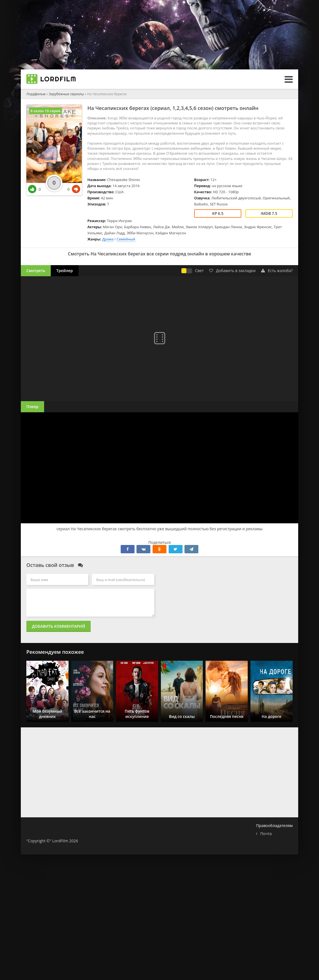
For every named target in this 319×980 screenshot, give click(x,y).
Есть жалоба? (277, 271)
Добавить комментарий (59, 626)
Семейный (126, 239)
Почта (266, 834)
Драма (108, 239)
